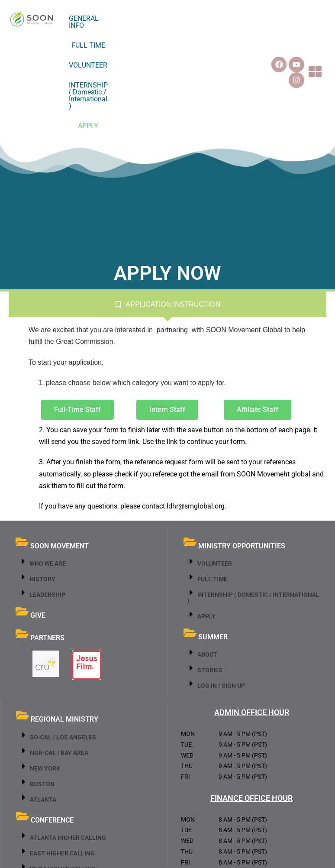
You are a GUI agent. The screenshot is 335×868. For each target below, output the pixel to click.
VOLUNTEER (209, 18)
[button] (320, 29)
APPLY (227, 38)
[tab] (167, 217)
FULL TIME (166, 18)
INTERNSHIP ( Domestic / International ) (148, 38)
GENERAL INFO (119, 18)
